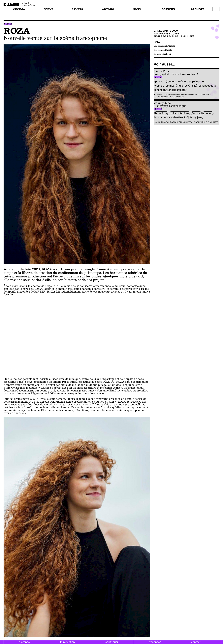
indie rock (183, 86)
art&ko (108, 9)
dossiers (168, 9)
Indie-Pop (188, 81)
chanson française (166, 90)
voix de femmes (165, 86)
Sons (9, 24)
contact (196, 642)
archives (198, 9)
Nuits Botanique (180, 113)
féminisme (173, 81)
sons (137, 9)
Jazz (194, 86)
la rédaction (67, 642)
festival (196, 113)
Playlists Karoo (204, 95)
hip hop (201, 81)
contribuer (112, 642)
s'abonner (155, 642)
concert (208, 113)
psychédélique (207, 86)
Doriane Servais (180, 95)
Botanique (161, 113)
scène (49, 9)
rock (183, 117)
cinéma (19, 9)
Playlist (160, 81)
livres (78, 9)
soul (183, 90)
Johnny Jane (195, 117)
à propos (24, 642)
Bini (112, 390)
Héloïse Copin (169, 33)
